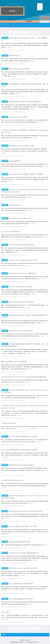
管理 (19, 25)
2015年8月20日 (5, 189)
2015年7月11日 (5, 496)
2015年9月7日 (5, 102)
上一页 (11, 32)
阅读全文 (10, 47)
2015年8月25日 (5, 161)
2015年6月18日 (5, 599)
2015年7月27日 (5, 302)
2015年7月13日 (5, 465)
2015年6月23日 (5, 583)
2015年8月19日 (5, 205)
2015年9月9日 (5, 84)
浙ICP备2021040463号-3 (33, 642)
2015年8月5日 (5, 273)
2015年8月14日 (5, 218)
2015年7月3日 (5, 542)
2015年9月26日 (5, 55)
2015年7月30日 (5, 287)
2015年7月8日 (5, 526)
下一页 (38, 32)
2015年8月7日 (5, 245)
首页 (9, 25)
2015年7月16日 (5, 436)
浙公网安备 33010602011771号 (19, 642)
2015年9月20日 (5, 69)
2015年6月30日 (5, 568)
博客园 (3, 25)
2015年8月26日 (5, 146)
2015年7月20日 (5, 344)
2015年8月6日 (5, 260)
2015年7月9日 (5, 511)
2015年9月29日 (5, 38)
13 (33, 32)
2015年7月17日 (5, 390)
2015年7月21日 (5, 331)
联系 (14, 25)
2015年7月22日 (5, 315)
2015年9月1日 (5, 117)
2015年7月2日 (5, 553)
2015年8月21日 (5, 174)
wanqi (12, 11)
